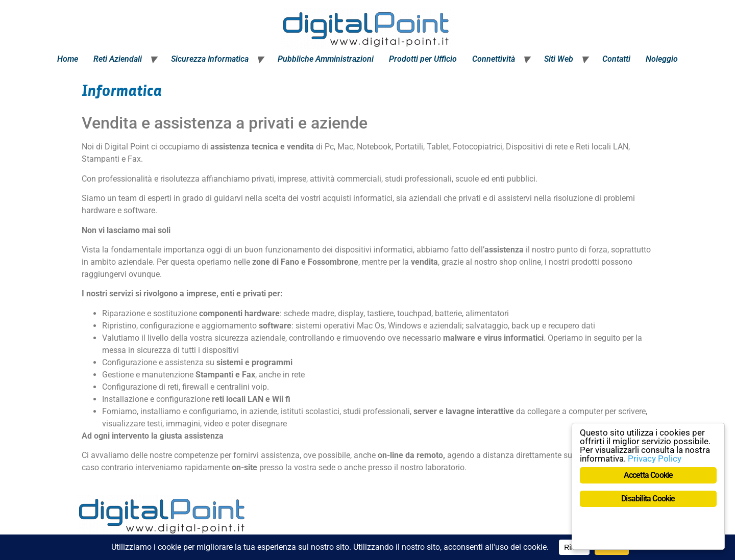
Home (68, 59)
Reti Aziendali (118, 59)
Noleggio (662, 59)
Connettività (494, 59)
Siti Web (559, 59)
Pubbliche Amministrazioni (326, 59)
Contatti (616, 59)
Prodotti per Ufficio (423, 59)
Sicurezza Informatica (210, 59)
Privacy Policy (655, 459)
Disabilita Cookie (648, 499)
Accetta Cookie (648, 475)
